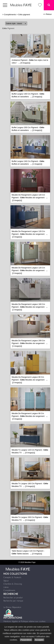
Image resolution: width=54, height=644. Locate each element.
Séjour (6, 581)
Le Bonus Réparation (12, 607)
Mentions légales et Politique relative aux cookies (24, 621)
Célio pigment (24, 14)
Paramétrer (26, 640)
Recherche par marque (13, 601)
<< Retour (47, 14)
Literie (6, 587)
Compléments (10, 14)
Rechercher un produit (13, 598)
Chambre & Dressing (13, 584)
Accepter (39, 640)
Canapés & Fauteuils (12, 577)
